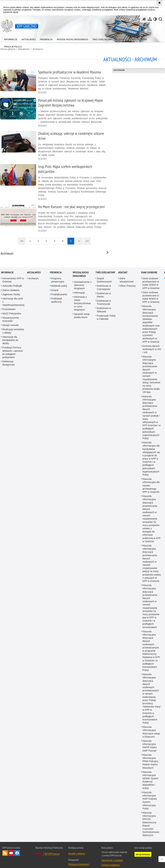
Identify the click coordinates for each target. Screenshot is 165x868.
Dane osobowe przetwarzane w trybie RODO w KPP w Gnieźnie (151, 598)
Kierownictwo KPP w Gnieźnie (13, 581)
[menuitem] (11, 39)
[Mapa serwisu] (150, 19)
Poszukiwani (9, 610)
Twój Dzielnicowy (105, 573)
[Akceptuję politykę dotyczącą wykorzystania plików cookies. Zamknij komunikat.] (159, 3)
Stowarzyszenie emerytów (11, 620)
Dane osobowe (149, 573)
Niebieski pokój (59, 587)
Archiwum (38, 49)
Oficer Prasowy (128, 587)
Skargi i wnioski (10, 626)
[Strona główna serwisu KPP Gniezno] (144, 19)
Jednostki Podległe (12, 587)
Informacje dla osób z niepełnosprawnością (13, 603)
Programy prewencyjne (58, 581)
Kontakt (123, 573)
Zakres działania (11, 591)
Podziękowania (59, 595)
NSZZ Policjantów (12, 614)
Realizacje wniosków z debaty (13, 632)
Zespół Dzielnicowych (104, 581)
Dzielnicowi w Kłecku (104, 596)
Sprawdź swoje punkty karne (82, 616)
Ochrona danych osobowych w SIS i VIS (152, 650)
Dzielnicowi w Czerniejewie (104, 588)
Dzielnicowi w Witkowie (104, 611)
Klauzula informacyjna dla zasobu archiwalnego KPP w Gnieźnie (151, 786)
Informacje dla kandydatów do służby (10, 641)
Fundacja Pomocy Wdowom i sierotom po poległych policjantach (13, 653)
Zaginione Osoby (11, 595)
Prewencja (56, 573)
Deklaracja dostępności (9, 664)
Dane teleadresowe (127, 581)
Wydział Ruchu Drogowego (81, 575)
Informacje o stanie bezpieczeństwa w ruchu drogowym (82, 604)
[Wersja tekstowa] (155, 19)
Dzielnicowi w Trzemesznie (104, 603)
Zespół (55, 591)
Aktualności (34, 573)
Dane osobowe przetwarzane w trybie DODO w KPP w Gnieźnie (151, 584)
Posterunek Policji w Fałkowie (106, 618)
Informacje (7, 573)
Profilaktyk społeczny (57, 601)
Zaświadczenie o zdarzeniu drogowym (83, 586)
